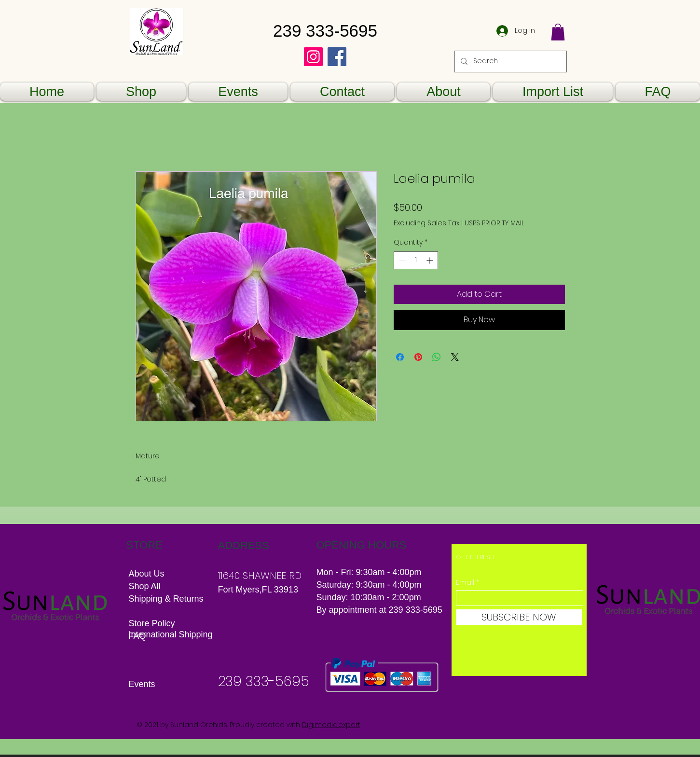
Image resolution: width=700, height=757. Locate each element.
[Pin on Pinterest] (418, 357)
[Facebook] (337, 57)
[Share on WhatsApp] (437, 357)
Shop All (145, 586)
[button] (558, 32)
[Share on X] (455, 357)
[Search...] (510, 62)
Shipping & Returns (167, 599)
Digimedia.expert (331, 725)
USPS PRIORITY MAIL (494, 223)
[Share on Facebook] (400, 357)
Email (465, 582)
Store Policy (152, 623)
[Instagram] (313, 57)
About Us (147, 574)
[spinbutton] (416, 260)
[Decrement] (401, 260)
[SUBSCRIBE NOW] (519, 617)
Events (142, 684)
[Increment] (431, 260)
